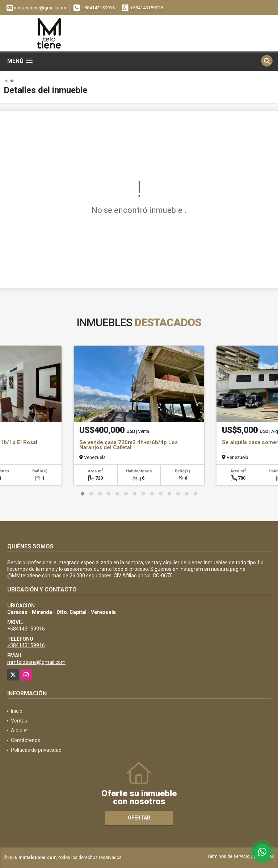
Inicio (9, 81)
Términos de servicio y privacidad (241, 856)
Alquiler (20, 730)
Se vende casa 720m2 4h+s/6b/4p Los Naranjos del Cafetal (129, 445)
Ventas (19, 721)
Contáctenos (26, 740)
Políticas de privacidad (36, 750)
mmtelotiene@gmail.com (36, 662)
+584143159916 (98, 8)
